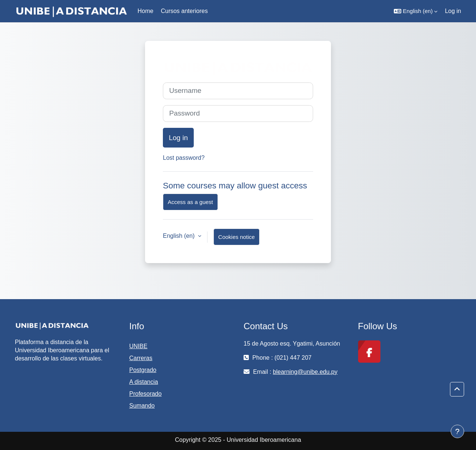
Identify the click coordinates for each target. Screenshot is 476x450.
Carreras (141, 358)
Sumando (142, 406)
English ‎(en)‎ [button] (180, 236)
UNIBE (139, 346)
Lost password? (184, 158)
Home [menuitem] (146, 11)
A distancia (144, 382)
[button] (416, 11)
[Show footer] (457, 431)
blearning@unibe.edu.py (305, 372)
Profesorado (146, 394)
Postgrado (143, 370)
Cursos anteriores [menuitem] (184, 11)
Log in (453, 11)
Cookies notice (237, 237)
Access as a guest (190, 202)
